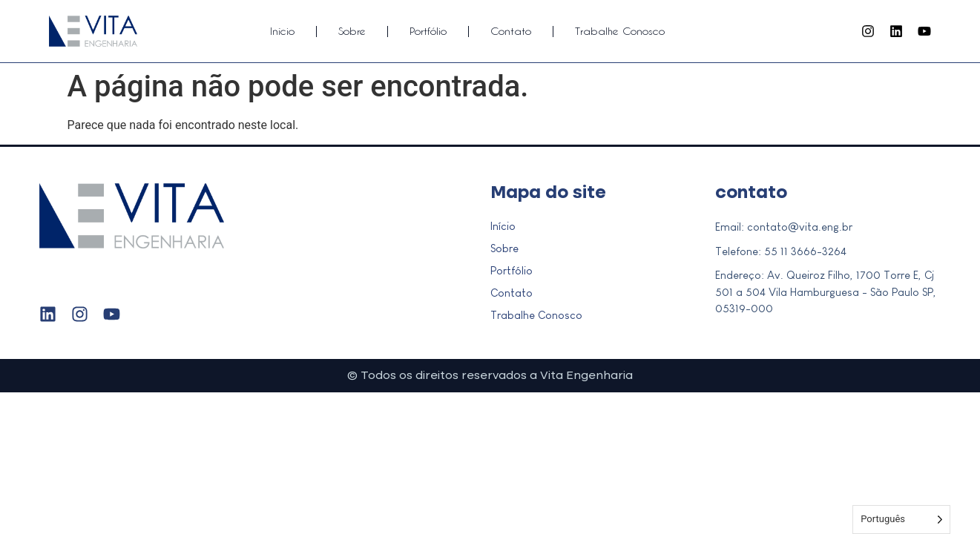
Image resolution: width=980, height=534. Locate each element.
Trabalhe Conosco (620, 31)
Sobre (352, 31)
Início (282, 31)
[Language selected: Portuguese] (901, 520)
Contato (511, 31)
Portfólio (428, 31)
